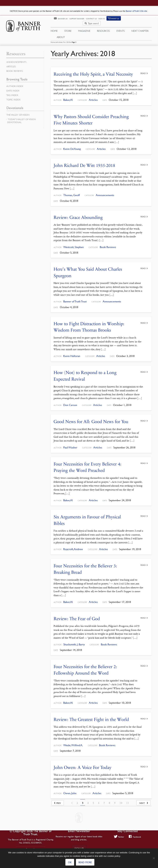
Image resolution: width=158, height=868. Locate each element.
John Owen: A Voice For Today (82, 764)
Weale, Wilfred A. (73, 742)
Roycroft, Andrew (73, 546)
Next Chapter (140, 27)
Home (53, 39)
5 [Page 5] (93, 800)
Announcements (105, 192)
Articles (93, 97)
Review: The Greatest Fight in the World (91, 716)
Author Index (15, 83)
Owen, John (70, 790)
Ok (70, 862)
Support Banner (97, 19)
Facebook (135, 837)
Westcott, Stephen (73, 244)
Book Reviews (108, 244)
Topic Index (13, 97)
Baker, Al (68, 97)
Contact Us (112, 19)
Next (142, 800)
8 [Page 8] (109, 800)
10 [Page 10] (121, 800)
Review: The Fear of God (77, 615)
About (61, 33)
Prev (59, 800)
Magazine (84, 27)
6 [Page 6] (99, 800)
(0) (136, 19)
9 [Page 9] (115, 800)
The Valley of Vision (18, 112)
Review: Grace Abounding (78, 214)
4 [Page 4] (88, 800)
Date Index (13, 88)
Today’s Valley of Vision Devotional (22, 118)
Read (143, 70)
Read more (85, 862)
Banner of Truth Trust (75, 299)
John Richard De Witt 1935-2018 (84, 163)
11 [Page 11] (128, 800)
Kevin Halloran (72, 353)
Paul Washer (70, 444)
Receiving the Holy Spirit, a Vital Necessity (93, 71)
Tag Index (12, 92)
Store (68, 27)
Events (121, 27)
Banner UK (83, 20)
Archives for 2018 (63, 39)
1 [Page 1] (72, 800)
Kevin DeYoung (72, 146)
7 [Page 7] (104, 800)
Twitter (119, 837)
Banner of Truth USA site (137, 11)
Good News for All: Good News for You (91, 418)
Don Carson (70, 402)
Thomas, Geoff (71, 192)
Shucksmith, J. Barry (74, 641)
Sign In (122, 19)
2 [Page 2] (77, 800)
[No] (154, 858)
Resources (103, 27)
